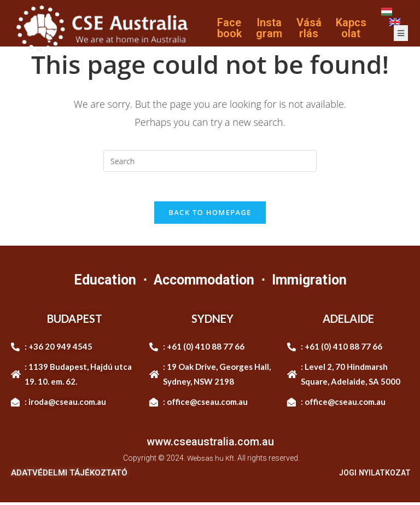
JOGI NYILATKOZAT (372, 475)
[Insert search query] (210, 161)
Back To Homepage (210, 216)
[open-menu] (401, 33)
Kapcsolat (351, 28)
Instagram (269, 28)
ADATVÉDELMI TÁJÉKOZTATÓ (69, 475)
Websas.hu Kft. (211, 461)
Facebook (229, 28)
